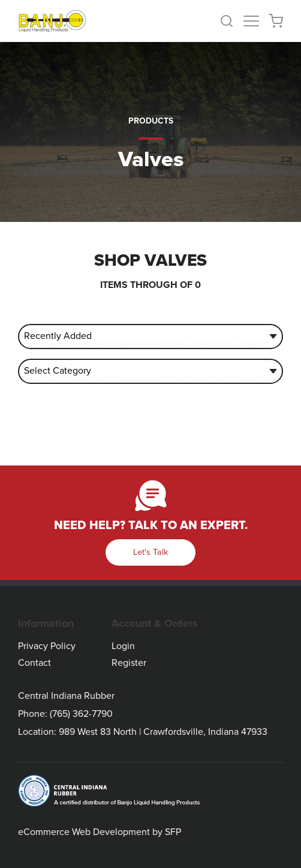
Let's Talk (150, 552)
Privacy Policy (47, 646)
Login (123, 646)
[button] (231, 21)
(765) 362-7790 (81, 714)
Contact (34, 663)
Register (129, 663)
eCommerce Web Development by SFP (100, 832)
